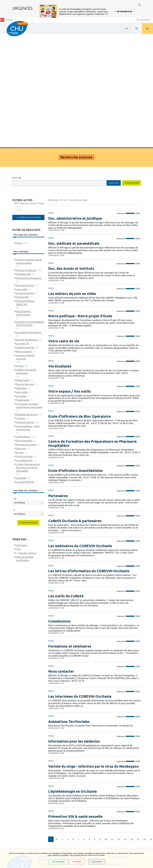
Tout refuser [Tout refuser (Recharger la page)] (77, 862)
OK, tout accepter (58, 862)
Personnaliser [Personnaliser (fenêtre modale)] (97, 862)
